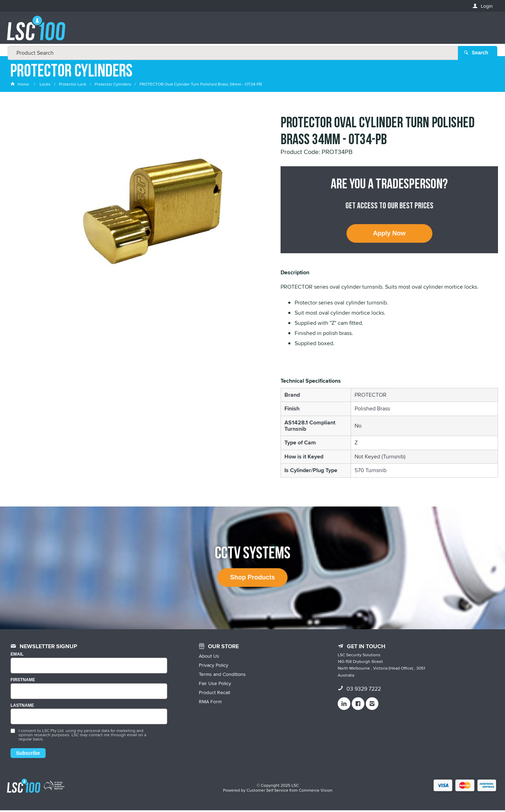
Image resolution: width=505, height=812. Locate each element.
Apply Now (389, 235)
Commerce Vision (316, 792)
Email (17, 656)
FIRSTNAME (23, 681)
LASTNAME (22, 707)
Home (20, 86)
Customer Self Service (267, 792)
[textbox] (250, 32)
